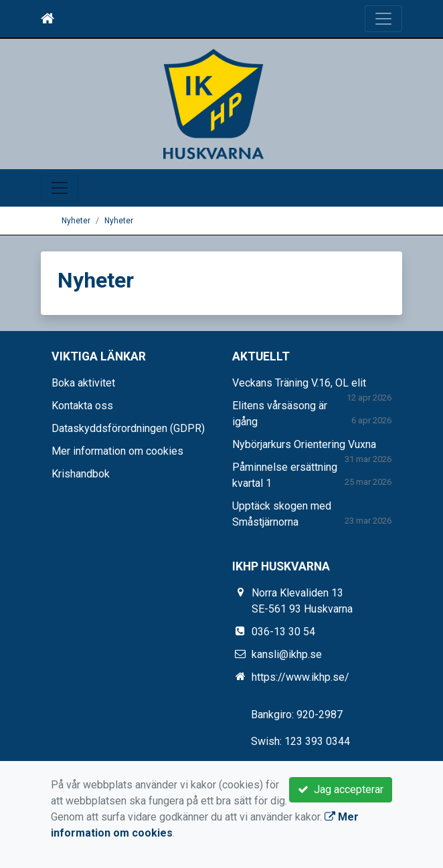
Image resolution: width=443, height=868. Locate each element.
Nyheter (76, 221)
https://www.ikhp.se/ (300, 677)
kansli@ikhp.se (287, 654)
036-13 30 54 (283, 632)
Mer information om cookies (117, 451)
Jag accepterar (341, 789)
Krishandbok (81, 474)
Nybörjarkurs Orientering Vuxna (304, 444)
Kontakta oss (82, 406)
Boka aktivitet (83, 383)
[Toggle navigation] (383, 19)
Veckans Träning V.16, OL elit (299, 383)
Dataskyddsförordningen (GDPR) (128, 428)
